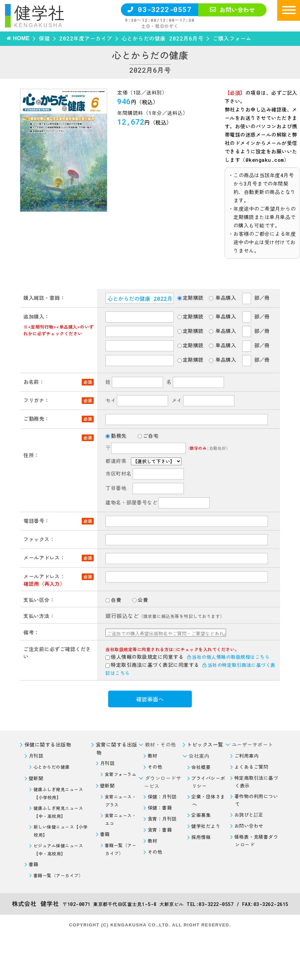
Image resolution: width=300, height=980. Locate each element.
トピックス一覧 (205, 745)
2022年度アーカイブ (86, 38)
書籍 (34, 864)
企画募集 (201, 815)
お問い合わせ (232, 10)
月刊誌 (36, 756)
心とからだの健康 (52, 767)
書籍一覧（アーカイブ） (58, 876)
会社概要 (201, 767)
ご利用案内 (247, 756)
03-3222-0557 (160, 9)
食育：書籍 (160, 830)
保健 (44, 38)
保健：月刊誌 (162, 797)
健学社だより (206, 826)
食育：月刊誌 (162, 819)
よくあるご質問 (251, 767)
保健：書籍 (160, 808)
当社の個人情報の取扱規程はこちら (229, 657)
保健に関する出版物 (48, 745)
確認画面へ (150, 699)
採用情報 (201, 837)
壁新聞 (36, 778)
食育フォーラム (121, 774)
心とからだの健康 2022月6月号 (163, 38)
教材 (153, 756)
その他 (155, 767)
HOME (21, 38)
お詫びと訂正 (249, 815)
